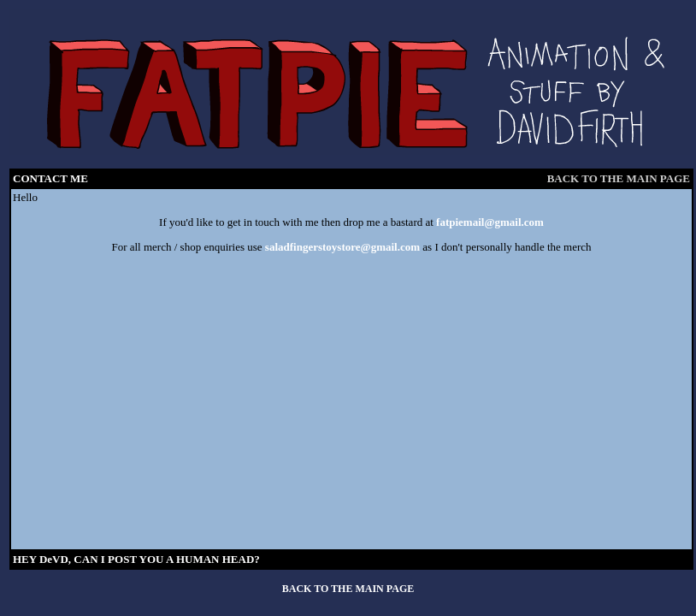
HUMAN (198, 559)
